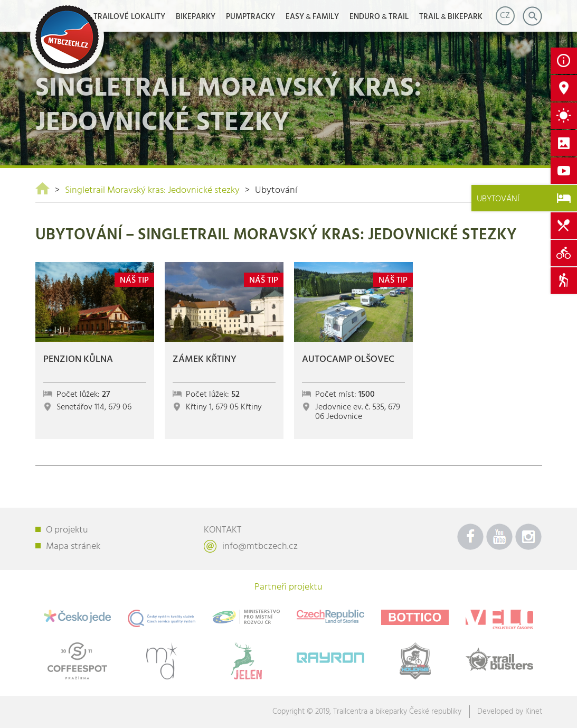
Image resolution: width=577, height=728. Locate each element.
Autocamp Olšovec (348, 360)
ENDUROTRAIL (379, 17)
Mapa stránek (73, 547)
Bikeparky (196, 17)
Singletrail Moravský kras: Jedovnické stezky (152, 190)
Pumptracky (250, 17)
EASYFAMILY (312, 17)
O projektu (67, 530)
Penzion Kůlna (78, 360)
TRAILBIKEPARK (451, 17)
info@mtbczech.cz (260, 547)
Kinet (534, 712)
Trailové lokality (129, 17)
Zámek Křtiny (205, 360)
